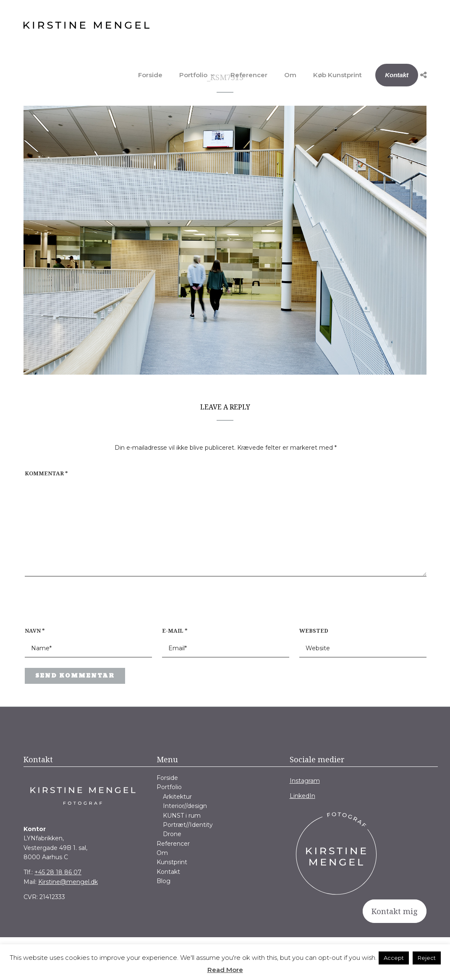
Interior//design (185, 806)
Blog (164, 881)
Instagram (305, 781)
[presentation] (78, 606)
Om (290, 75)
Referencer (249, 75)
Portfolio (193, 75)
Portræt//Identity (188, 825)
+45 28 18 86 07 (58, 872)
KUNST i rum (182, 816)
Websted (314, 631)
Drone (172, 834)
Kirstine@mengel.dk (68, 882)
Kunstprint (172, 862)
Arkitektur (177, 797)
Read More (225, 970)
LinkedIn (302, 796)
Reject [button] (427, 958)
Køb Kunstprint (337, 75)
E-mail (175, 631)
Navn (35, 631)
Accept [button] (394, 958)
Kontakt (397, 75)
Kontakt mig (395, 911)
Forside (150, 75)
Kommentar (46, 473)
